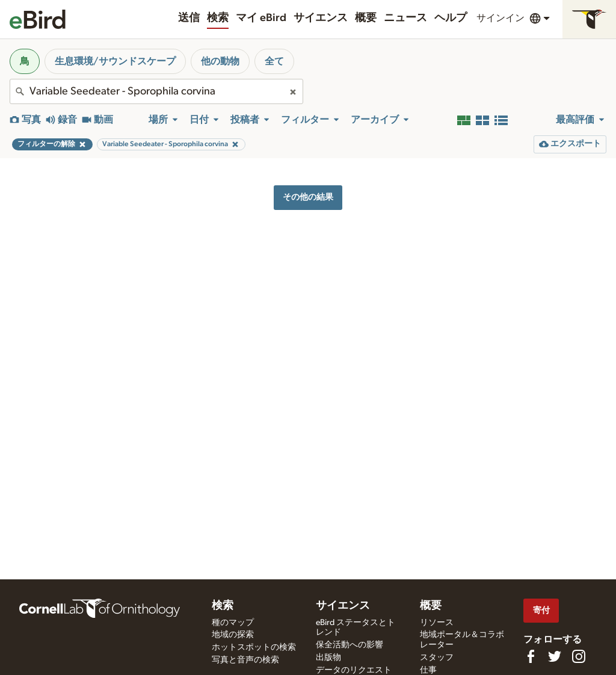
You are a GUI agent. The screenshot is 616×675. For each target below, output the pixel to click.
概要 (366, 18)
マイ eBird (261, 18)
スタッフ (437, 658)
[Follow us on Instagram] (579, 656)
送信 (189, 18)
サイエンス (321, 18)
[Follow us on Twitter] (555, 656)
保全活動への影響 (350, 645)
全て (274, 61)
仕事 (428, 670)
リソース (437, 623)
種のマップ (233, 623)
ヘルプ (451, 18)
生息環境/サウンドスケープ (115, 61)
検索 (218, 18)
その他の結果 (308, 197)
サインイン (500, 18)
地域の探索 (233, 635)
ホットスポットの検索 (254, 647)
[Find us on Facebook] (531, 656)
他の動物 (220, 61)
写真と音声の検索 (245, 660)
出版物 (328, 658)
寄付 (541, 610)
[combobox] (156, 91)
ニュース (405, 18)
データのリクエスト (354, 670)
